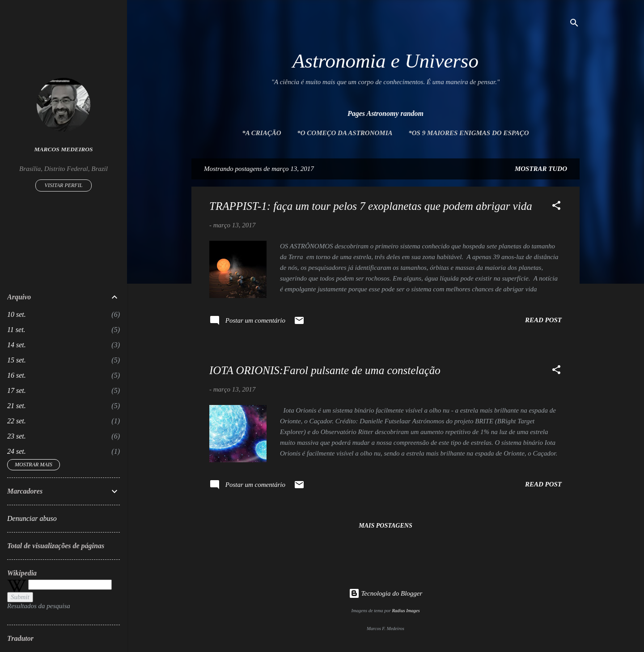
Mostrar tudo (541, 169)
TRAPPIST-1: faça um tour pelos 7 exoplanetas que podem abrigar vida (371, 206)
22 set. (17, 421)
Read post (543, 320)
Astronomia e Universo (386, 61)
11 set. (16, 330)
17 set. (17, 390)
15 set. (17, 360)
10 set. (17, 314)
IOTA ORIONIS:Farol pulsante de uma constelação (325, 370)
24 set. (17, 451)
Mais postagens (385, 526)
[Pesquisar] (574, 24)
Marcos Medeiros (64, 149)
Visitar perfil (64, 185)
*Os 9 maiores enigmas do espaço (468, 133)
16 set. (17, 375)
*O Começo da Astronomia (345, 133)
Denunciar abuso (32, 518)
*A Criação (261, 133)
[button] (556, 207)
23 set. (17, 436)
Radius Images (406, 611)
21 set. (17, 406)
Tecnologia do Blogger (386, 593)
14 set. (17, 345)
